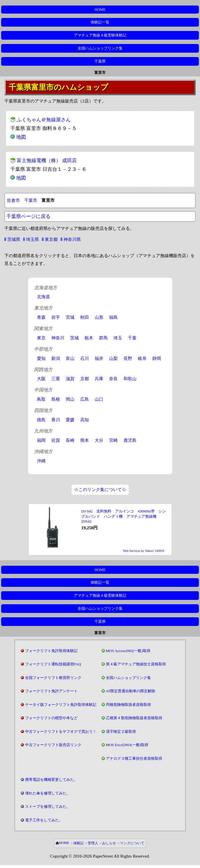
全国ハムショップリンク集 (100, 48)
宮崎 (113, 440)
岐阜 (142, 358)
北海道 (43, 297)
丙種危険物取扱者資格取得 (128, 705)
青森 (41, 317)
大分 (99, 440)
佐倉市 (13, 200)
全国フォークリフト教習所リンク (53, 678)
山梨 (113, 358)
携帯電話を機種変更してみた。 (51, 780)
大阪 (41, 379)
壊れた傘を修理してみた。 (48, 793)
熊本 (85, 440)
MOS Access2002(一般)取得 (128, 651)
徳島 (41, 420)
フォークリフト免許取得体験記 (51, 651)
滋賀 (70, 379)
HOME (100, 9)
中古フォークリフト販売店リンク (53, 745)
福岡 (41, 440)
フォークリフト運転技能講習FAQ (53, 664)
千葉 (132, 338)
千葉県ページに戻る (28, 216)
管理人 (93, 843)
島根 (56, 399)
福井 (99, 358)
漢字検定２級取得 (121, 731)
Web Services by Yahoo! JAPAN (144, 551)
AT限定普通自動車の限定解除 (131, 691)
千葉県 (100, 61)
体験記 (78, 843)
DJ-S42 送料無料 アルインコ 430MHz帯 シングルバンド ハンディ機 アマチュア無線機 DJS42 (124, 516)
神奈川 (58, 338)
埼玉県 (32, 239)
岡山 (70, 399)
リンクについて (132, 843)
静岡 (157, 358)
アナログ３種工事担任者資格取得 (134, 758)
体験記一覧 (100, 22)
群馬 (103, 338)
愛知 (41, 358)
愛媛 (70, 420)
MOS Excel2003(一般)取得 (127, 745)
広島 (85, 399)
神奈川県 (72, 239)
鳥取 (41, 399)
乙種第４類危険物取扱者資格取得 (134, 718)
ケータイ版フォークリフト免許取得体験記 (61, 705)
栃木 (89, 338)
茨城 (74, 338)
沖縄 (41, 461)
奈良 (113, 379)
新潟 (56, 358)
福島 (113, 317)
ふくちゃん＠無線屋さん (44, 120)
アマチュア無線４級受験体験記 (100, 35)
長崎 (70, 440)
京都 (85, 379)
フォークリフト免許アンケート (51, 691)
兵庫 (99, 379)
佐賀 (56, 440)
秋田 (85, 317)
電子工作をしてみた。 (44, 820)
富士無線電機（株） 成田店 (47, 161)
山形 (99, 317)
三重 (56, 379)
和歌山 (130, 379)
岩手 (56, 317)
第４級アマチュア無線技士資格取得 (136, 664)
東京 (41, 338)
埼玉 (118, 338)
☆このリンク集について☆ (100, 490)
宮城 (70, 317)
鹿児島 (130, 440)
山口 (99, 399)
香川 (56, 420)
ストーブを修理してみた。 (48, 806)
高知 (85, 420)
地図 (21, 137)
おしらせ (109, 843)
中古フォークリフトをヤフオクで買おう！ (61, 731)
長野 (128, 358)
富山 (70, 358)
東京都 (51, 239)
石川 (85, 358)
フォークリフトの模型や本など (51, 718)
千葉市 (31, 200)
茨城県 (14, 239)
